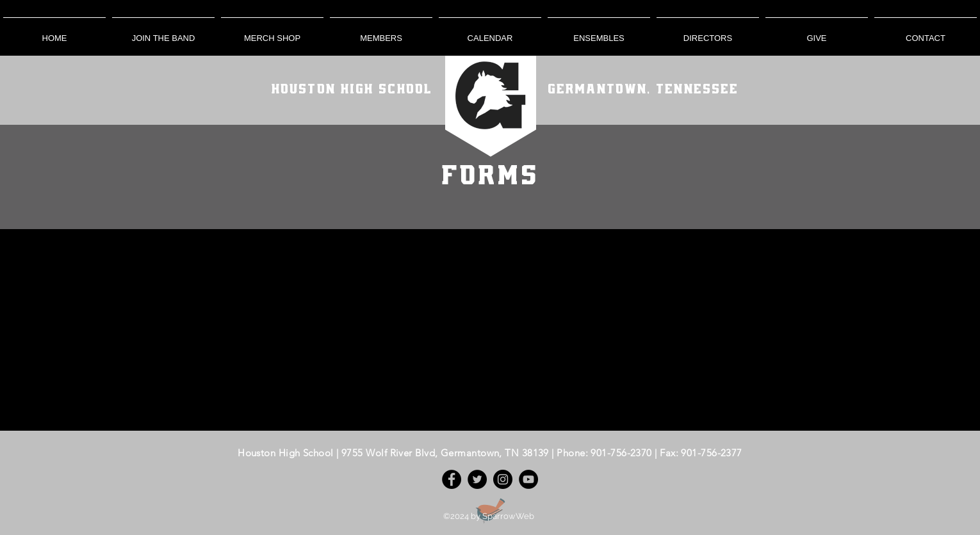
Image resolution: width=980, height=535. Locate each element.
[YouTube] (528, 479)
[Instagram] (503, 479)
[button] (381, 32)
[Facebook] (452, 479)
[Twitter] (477, 479)
